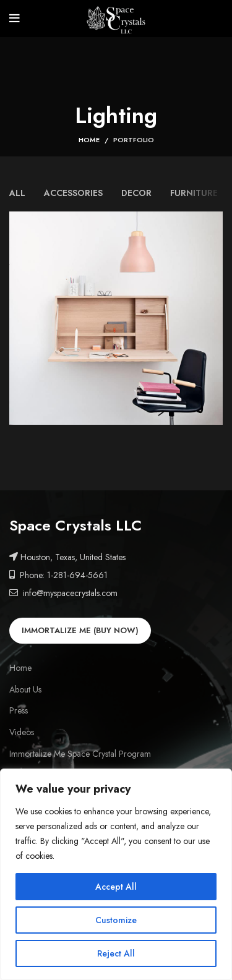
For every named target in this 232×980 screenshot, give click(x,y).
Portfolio (134, 140)
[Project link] (116, 318)
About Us (25, 690)
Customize (116, 920)
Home (89, 140)
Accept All (116, 887)
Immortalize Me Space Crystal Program (80, 754)
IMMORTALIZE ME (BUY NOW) (80, 630)
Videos (22, 732)
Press (19, 711)
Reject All (116, 953)
